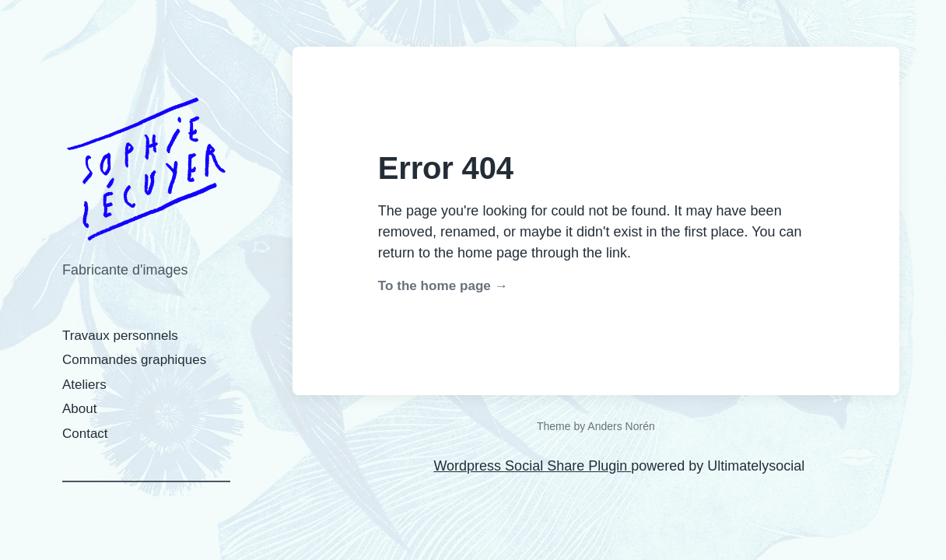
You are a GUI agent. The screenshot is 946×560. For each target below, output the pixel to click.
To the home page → (443, 286)
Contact (85, 434)
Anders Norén (621, 426)
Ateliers (84, 385)
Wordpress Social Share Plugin (532, 466)
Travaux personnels (120, 336)
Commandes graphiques (134, 360)
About (79, 409)
